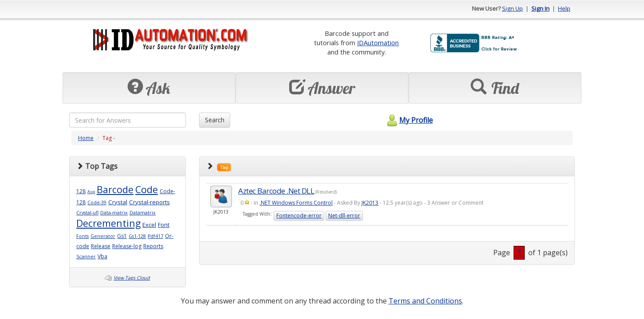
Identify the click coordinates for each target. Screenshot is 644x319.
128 (81, 191)
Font (164, 225)
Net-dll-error (344, 216)
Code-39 (97, 202)
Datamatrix (143, 213)
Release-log (127, 246)
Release (101, 246)
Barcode (115, 189)
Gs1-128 (137, 236)
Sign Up (512, 8)
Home (86, 138)
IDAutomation (378, 43)
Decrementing (108, 223)
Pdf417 (155, 236)
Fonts (82, 236)
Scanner (86, 257)
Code (147, 189)
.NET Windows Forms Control (296, 203)
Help (564, 8)
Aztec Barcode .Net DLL (276, 191)
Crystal (118, 202)
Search (215, 120)
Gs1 (122, 236)
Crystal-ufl (87, 213)
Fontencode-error (299, 216)
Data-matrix (114, 213)
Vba (102, 256)
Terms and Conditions (425, 301)
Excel (149, 225)
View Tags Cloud (132, 278)
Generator (103, 236)
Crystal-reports (149, 202)
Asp (91, 192)
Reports (153, 246)
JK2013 (370, 203)
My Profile (409, 120)
